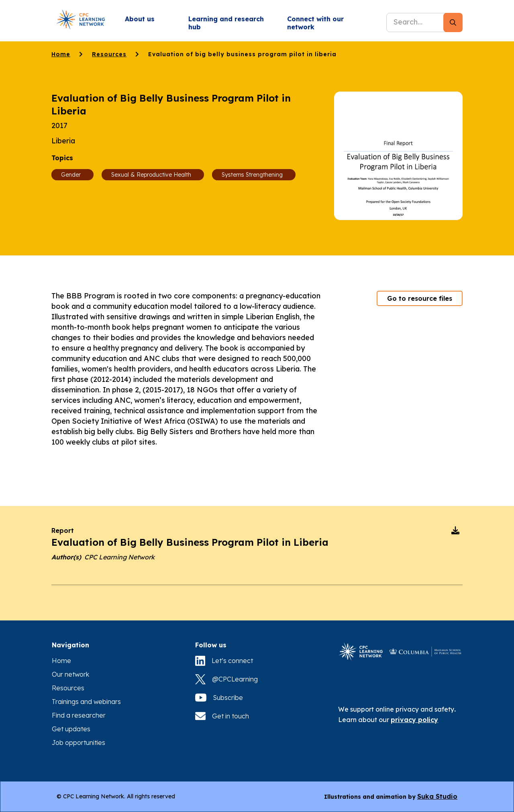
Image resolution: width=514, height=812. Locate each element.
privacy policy (414, 720)
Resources (109, 54)
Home (61, 54)
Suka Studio (437, 796)
